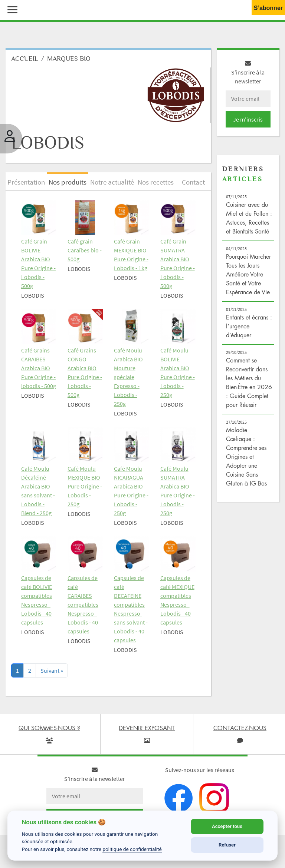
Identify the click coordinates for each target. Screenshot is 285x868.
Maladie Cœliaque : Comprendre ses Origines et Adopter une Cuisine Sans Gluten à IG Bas (246, 457)
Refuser (227, 845)
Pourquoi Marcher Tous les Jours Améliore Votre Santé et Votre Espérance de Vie (248, 274)
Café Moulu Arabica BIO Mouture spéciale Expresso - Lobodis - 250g (128, 377)
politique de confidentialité (132, 849)
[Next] (52, 670)
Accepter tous (227, 826)
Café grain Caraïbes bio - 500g (85, 250)
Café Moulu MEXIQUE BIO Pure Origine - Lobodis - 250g (85, 486)
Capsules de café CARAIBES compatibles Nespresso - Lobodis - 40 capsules (83, 604)
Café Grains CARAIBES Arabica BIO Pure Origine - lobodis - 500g (39, 368)
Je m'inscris (248, 119)
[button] (11, 9)
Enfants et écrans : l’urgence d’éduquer (249, 326)
